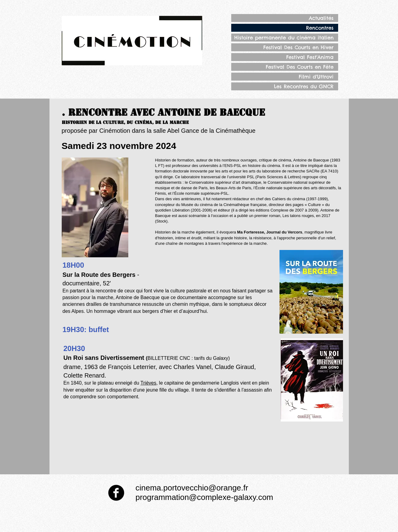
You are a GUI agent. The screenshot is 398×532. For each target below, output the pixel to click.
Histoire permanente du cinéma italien (284, 38)
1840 (76, 383)
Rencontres (320, 28)
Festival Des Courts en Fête (300, 67)
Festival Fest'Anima (310, 57)
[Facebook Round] (116, 493)
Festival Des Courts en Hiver (298, 47)
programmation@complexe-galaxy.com (204, 497)
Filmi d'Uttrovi (316, 77)
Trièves (148, 383)
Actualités (321, 18)
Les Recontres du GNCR (304, 86)
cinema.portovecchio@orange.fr (192, 488)
